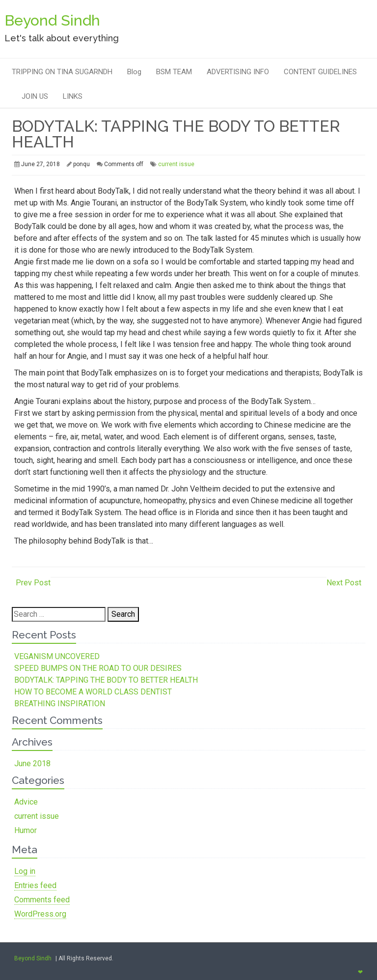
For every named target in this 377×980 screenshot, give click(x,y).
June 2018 (32, 764)
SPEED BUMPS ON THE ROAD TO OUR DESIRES (98, 668)
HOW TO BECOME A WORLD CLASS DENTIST (93, 692)
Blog (134, 72)
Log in (25, 871)
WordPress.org (40, 914)
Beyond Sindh (33, 958)
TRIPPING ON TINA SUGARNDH (62, 72)
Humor (26, 830)
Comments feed (42, 900)
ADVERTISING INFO (238, 72)
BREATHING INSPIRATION (60, 704)
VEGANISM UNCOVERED (57, 656)
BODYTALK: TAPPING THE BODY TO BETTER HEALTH (106, 680)
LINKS (73, 96)
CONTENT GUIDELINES (320, 72)
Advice (26, 802)
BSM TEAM (174, 72)
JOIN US (35, 96)
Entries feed (35, 885)
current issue (176, 164)
